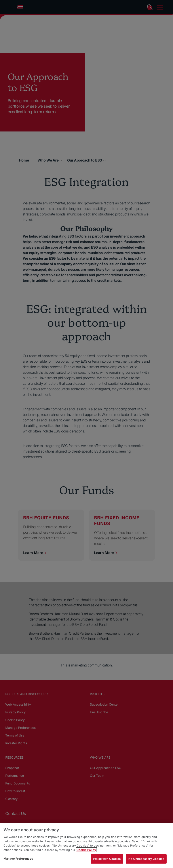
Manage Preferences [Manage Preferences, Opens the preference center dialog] (18, 858)
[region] (86, 845)
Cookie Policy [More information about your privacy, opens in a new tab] (86, 850)
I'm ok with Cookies (107, 859)
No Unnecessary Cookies (146, 859)
